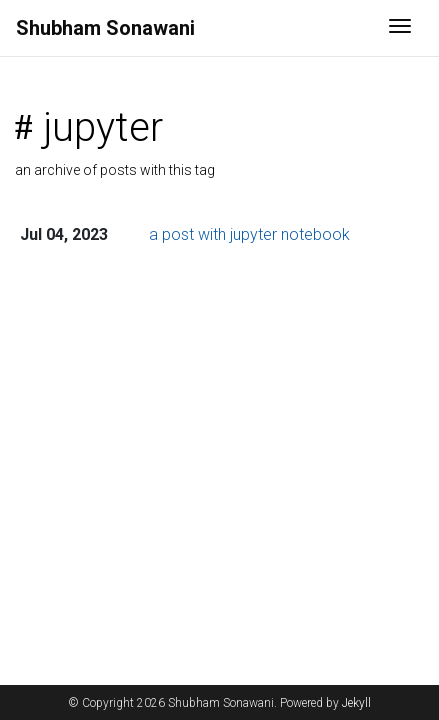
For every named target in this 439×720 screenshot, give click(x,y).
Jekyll (356, 703)
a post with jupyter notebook (249, 234)
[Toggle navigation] (400, 28)
